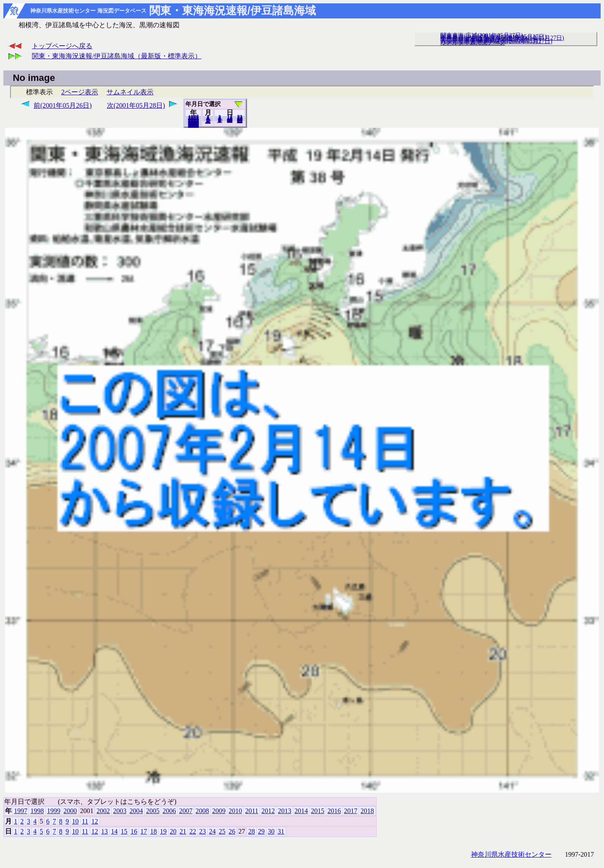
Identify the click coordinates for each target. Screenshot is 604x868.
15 (124, 831)
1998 (37, 811)
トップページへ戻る (62, 46)
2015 (318, 811)
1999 (54, 811)
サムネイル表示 (130, 92)
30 (271, 831)
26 (232, 831)
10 (220, 120)
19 (163, 831)
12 (208, 121)
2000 (70, 811)
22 (193, 831)
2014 (301, 811)
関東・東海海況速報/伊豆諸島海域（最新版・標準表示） (117, 56)
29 (261, 831)
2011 (251, 811)
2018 (193, 125)
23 (203, 831)
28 (252, 831)
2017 (351, 811)
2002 (103, 811)
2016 (334, 811)
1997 (21, 811)
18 (154, 831)
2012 (268, 811)
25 (222, 831)
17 (144, 831)
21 (183, 831)
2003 (120, 811)
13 (104, 831)
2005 (153, 811)
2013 (285, 811)
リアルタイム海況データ (473, 42)
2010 (235, 811)
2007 (186, 811)
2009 (219, 811)
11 (85, 821)
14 (114, 831)
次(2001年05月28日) (136, 105)
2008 (202, 811)
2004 (136, 811)
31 (240, 121)
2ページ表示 (80, 92)
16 (134, 831)
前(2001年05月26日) (63, 105)
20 (230, 120)
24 (212, 831)
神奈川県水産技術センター (511, 854)
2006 (169, 811)
